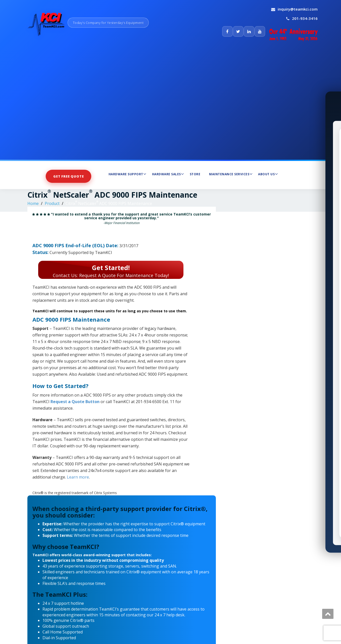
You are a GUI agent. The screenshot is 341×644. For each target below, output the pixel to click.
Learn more (78, 477)
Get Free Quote (68, 176)
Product (52, 203)
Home (33, 203)
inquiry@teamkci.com (298, 9)
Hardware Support (128, 174)
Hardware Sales (168, 174)
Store (195, 174)
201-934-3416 (305, 18)
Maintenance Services (231, 174)
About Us (268, 174)
